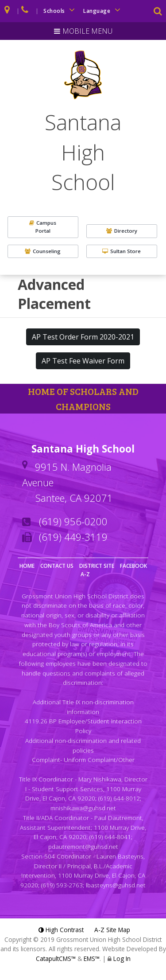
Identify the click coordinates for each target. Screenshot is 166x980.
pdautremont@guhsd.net (83, 846)
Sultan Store (122, 251)
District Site (97, 566)
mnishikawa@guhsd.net (83, 808)
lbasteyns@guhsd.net (116, 885)
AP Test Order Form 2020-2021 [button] (83, 337)
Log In (122, 959)
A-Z (85, 574)
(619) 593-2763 (62, 885)
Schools (61, 10)
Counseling (43, 251)
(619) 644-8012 (119, 798)
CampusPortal (43, 227)
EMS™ (92, 959)
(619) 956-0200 (73, 521)
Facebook (133, 566)
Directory (122, 231)
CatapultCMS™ (56, 959)
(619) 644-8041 (110, 837)
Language (103, 10)
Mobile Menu (87, 31)
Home (27, 566)
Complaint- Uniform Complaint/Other (83, 759)
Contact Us (57, 566)
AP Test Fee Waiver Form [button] (83, 361)
